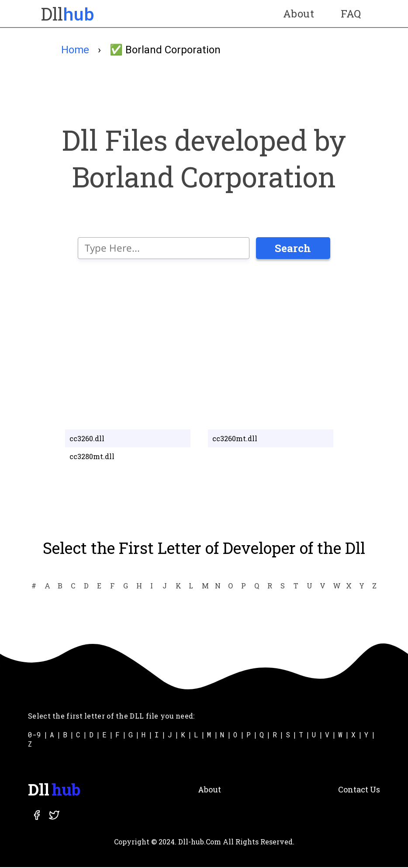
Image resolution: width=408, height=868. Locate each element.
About (298, 14)
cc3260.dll (87, 440)
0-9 (35, 735)
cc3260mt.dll (235, 440)
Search (293, 249)
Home (75, 50)
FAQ (351, 14)
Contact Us (359, 790)
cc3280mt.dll (92, 458)
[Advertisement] (204, 343)
